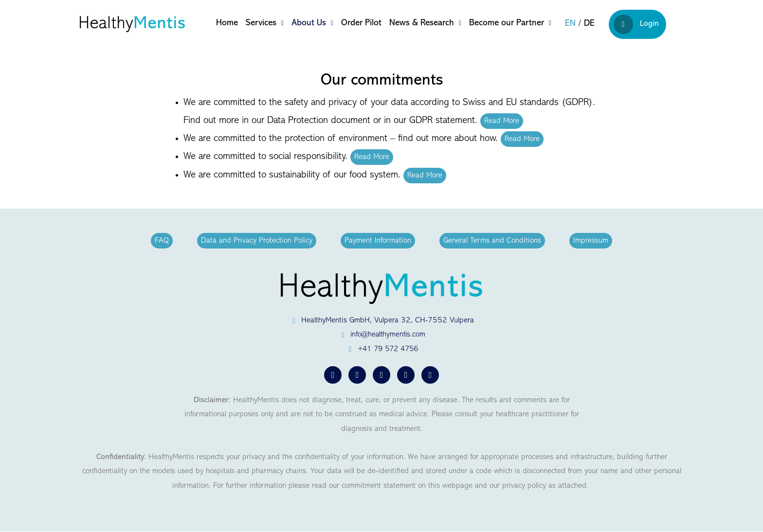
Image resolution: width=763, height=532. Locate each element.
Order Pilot (361, 23)
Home (227, 23)
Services (265, 23)
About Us (312, 23)
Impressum (591, 241)
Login (636, 24)
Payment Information (378, 241)
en (570, 24)
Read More (502, 121)
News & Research (425, 23)
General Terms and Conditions (492, 241)
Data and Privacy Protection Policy (257, 241)
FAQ (162, 241)
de (589, 24)
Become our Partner (510, 23)
